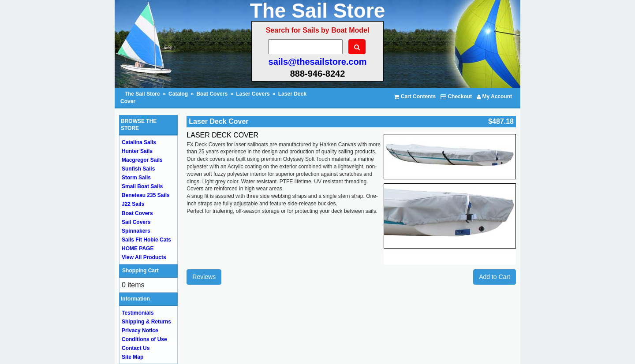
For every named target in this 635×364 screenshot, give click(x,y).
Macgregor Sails (142, 160)
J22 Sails (133, 204)
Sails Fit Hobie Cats (146, 240)
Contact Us (136, 348)
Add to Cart (495, 277)
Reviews (204, 277)
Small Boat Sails (142, 186)
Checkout (456, 97)
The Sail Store (143, 94)
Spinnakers (136, 231)
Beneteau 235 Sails (146, 195)
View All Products (144, 257)
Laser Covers (253, 94)
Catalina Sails (139, 142)
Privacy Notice (140, 331)
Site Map (133, 357)
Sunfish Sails (138, 169)
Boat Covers (212, 94)
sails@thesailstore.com (318, 62)
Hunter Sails (137, 151)
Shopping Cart (140, 271)
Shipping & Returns (146, 322)
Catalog (178, 94)
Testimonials (138, 313)
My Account (494, 97)
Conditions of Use (144, 339)
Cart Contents (415, 97)
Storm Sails (136, 178)
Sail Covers (136, 222)
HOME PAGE (138, 249)
